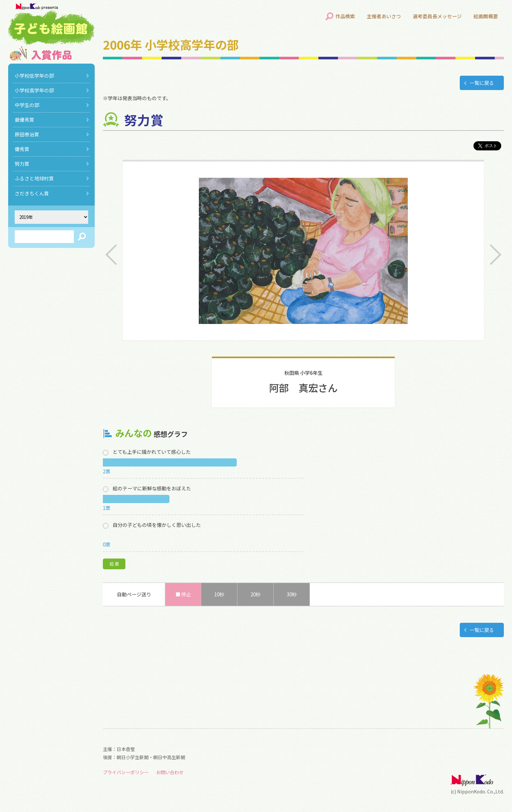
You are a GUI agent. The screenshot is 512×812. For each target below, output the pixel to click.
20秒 (256, 594)
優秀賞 (22, 149)
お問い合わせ (170, 772)
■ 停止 (183, 594)
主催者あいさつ (384, 16)
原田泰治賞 (27, 134)
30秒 (292, 594)
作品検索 (345, 16)
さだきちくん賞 (32, 193)
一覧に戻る (482, 83)
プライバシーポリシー (126, 772)
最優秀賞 (24, 120)
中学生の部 (27, 105)
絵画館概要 (486, 16)
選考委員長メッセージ (437, 16)
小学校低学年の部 (34, 76)
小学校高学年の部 (34, 90)
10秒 (219, 594)
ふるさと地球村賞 (34, 178)
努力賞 (22, 164)
